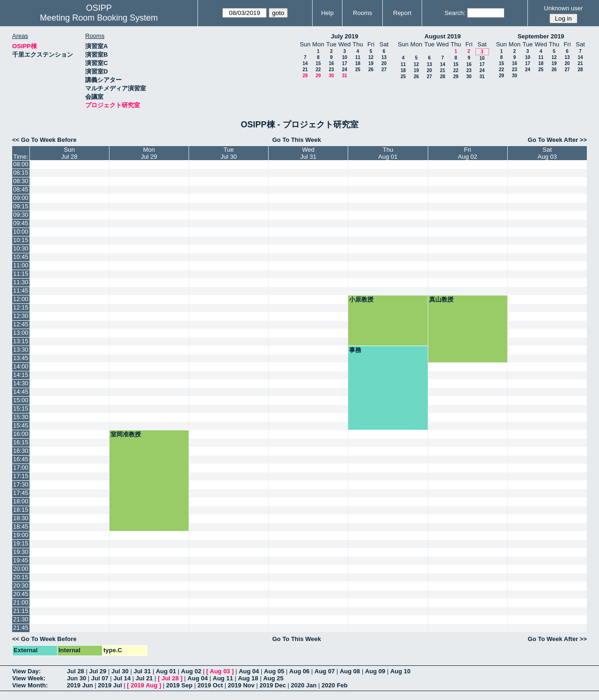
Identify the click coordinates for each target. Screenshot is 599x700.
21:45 (21, 628)
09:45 (21, 223)
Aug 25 (273, 678)
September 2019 (541, 36)
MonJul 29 (149, 153)
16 (331, 63)
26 (371, 70)
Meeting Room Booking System (99, 18)
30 (331, 76)
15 (318, 63)
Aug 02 (191, 671)
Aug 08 (350, 671)
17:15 (21, 476)
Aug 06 (299, 671)
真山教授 (441, 299)
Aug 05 (274, 671)
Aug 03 (220, 671)
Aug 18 (248, 678)
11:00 (21, 265)
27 (384, 70)
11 (358, 57)
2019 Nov (241, 685)
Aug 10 (400, 671)
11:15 (21, 274)
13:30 (21, 350)
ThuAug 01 (388, 153)
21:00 (21, 602)
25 (358, 70)
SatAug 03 (547, 153)
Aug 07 (325, 671)
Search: (455, 13)
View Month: (30, 685)
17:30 (21, 484)
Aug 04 (249, 671)
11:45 (21, 291)
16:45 (21, 459)
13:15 (21, 341)
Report (402, 13)
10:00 (21, 232)
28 (305, 76)
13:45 (21, 358)
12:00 (21, 299)
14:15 (21, 375)
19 (371, 63)
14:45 (21, 392)
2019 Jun (80, 685)
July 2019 (345, 36)
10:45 (21, 257)
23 (331, 70)
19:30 (21, 552)
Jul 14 (122, 678)
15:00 (21, 400)
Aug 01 (166, 671)
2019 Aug (144, 685)
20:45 (21, 594)
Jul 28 (76, 671)
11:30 (21, 282)
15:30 (21, 417)
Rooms (362, 13)
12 (371, 57)
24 (345, 70)
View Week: (29, 678)
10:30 (21, 248)
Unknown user (563, 8)
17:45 (21, 493)
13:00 (21, 333)
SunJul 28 (69, 153)
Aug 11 (223, 678)
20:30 (21, 586)
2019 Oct (210, 685)
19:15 (21, 543)
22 (318, 70)
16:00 (21, 434)
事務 (355, 350)
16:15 (21, 442)
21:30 (21, 619)
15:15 (21, 409)
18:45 (21, 527)
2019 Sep (179, 685)
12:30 (21, 316)
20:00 (21, 569)
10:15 (21, 240)
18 (358, 63)
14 (305, 63)
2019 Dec (273, 685)
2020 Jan (304, 685)
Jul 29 (98, 671)
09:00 (21, 198)
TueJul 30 (229, 153)
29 (318, 76)
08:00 (21, 164)
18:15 (21, 510)
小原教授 (361, 299)
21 (305, 70)
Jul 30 (120, 671)
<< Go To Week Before (44, 140)
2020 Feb (335, 685)
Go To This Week (297, 140)
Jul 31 (142, 671)
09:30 (21, 215)
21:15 (21, 611)
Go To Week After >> (557, 140)
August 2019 (442, 36)
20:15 (21, 577)
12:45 (21, 324)
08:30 (21, 181)
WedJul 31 (308, 153)
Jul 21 (144, 678)
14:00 (21, 366)
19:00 (21, 535)
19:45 (21, 560)
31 (345, 76)
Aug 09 (375, 671)
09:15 (21, 206)
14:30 (21, 383)
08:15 (21, 173)
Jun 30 (77, 678)
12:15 (21, 307)
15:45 (21, 425)
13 (384, 57)
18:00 (21, 501)
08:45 (21, 189)
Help (327, 13)
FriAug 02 (468, 153)
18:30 (21, 518)
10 (345, 57)
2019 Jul (110, 685)
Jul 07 (100, 678)
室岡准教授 (126, 434)
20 (384, 63)
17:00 (21, 468)
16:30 (21, 451)
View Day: (26, 671)
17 (345, 63)
